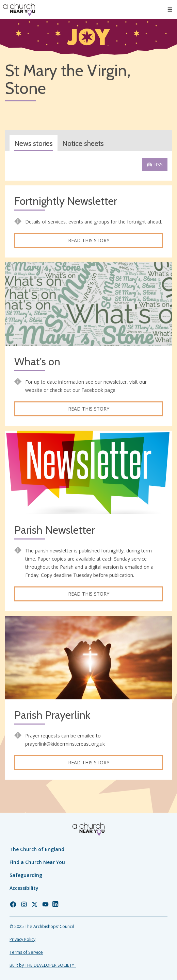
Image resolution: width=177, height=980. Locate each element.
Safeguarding (26, 875)
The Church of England (37, 849)
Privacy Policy (22, 939)
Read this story (89, 240)
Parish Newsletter (55, 530)
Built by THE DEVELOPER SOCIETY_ (43, 965)
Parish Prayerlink (52, 715)
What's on (37, 362)
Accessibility (24, 888)
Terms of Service (26, 952)
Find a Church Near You (37, 862)
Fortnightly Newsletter (66, 201)
